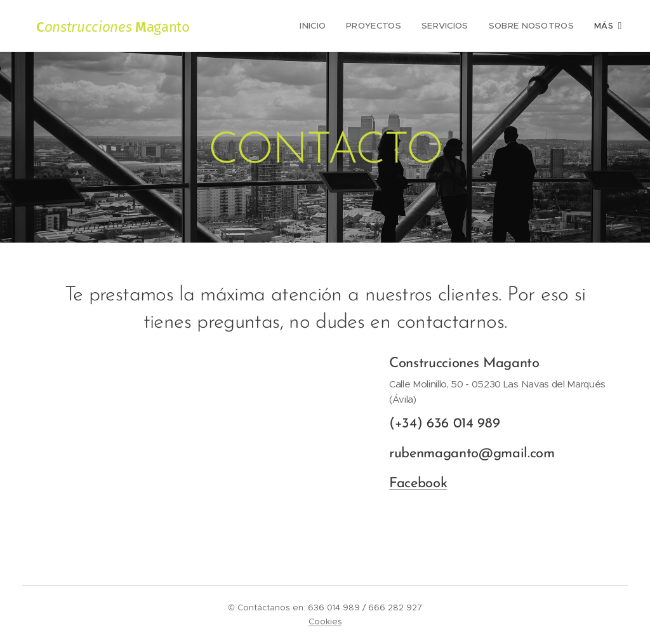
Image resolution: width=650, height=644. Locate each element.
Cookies (325, 621)
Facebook (418, 484)
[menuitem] (306, 26)
